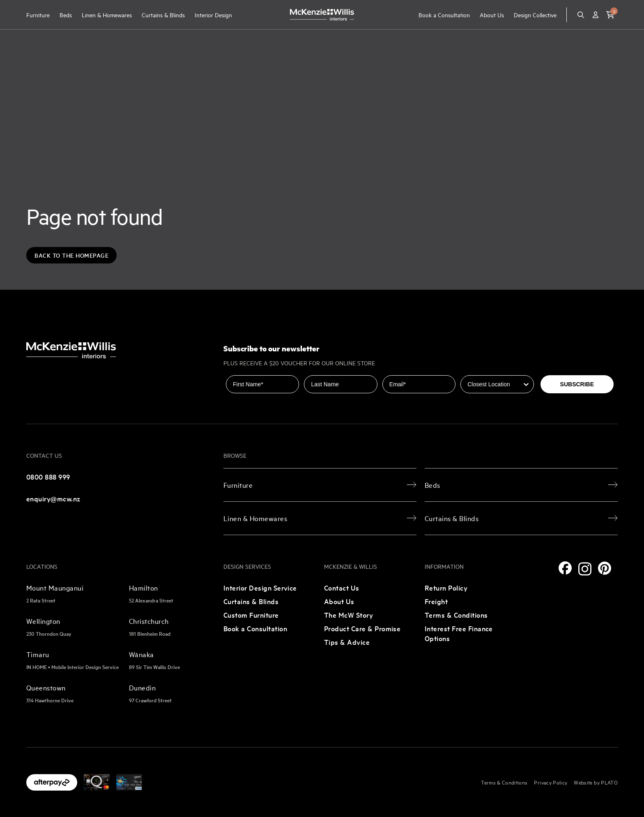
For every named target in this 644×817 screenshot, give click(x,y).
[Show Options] (526, 384)
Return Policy (446, 587)
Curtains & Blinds (163, 15)
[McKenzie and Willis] (322, 15)
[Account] (596, 15)
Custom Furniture (251, 615)
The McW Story (348, 615)
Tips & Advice (347, 642)
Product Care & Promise (362, 628)
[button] (610, 15)
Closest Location (484, 369)
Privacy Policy (551, 782)
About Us (492, 15)
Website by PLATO (596, 782)
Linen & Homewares (107, 15)
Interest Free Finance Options (459, 633)
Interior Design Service (260, 587)
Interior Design (213, 15)
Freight (436, 601)
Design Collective (535, 15)
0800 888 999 (48, 477)
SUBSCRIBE (577, 384)
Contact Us (342, 587)
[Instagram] (585, 569)
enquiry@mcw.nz (53, 498)
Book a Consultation (444, 15)
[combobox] (494, 384)
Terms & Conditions (456, 615)
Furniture (38, 15)
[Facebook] (565, 568)
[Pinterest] (605, 568)
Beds (66, 15)
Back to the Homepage (71, 255)
